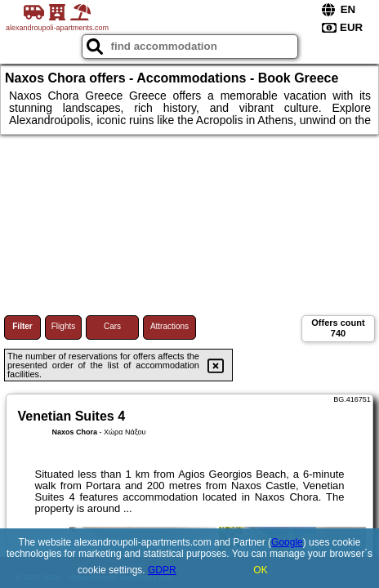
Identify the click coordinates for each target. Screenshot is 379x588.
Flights (63, 326)
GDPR (162, 570)
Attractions (169, 326)
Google (287, 542)
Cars (112, 326)
